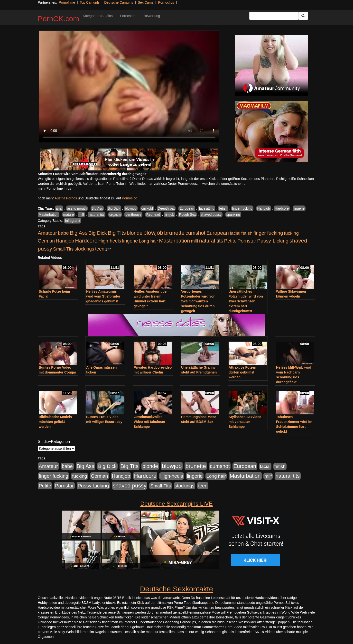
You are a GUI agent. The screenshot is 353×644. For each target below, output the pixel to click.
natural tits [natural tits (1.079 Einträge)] (211, 241)
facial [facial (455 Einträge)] (235, 233)
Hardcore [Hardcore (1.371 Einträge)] (86, 241)
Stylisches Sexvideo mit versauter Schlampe (245, 422)
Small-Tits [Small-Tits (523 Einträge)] (63, 249)
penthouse (133, 215)
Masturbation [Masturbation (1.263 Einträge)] (174, 241)
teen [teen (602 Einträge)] (100, 249)
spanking (233, 215)
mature (69, 215)
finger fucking (242, 208)
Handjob (264, 208)
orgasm (115, 215)
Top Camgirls (90, 2)
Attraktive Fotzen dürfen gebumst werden (242, 372)
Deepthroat (166, 208)
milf (81, 215)
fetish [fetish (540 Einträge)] (247, 233)
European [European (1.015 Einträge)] (218, 233)
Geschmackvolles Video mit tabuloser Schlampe (149, 422)
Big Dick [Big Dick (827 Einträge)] (98, 233)
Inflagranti (72, 221)
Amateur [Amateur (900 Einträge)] (47, 233)
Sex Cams (146, 2)
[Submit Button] (303, 16)
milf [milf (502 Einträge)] (195, 241)
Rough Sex (187, 215)
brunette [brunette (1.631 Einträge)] (174, 233)
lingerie (299, 208)
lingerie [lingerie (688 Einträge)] (130, 241)
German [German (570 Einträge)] (46, 241)
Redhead (153, 215)
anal (59, 208)
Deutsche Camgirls (119, 2)
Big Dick (114, 208)
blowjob (131, 208)
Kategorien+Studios (98, 16)
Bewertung (152, 16)
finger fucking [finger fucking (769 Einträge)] (268, 233)
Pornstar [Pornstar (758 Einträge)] (247, 241)
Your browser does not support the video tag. (129, 87)
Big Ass (97, 208)
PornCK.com (58, 19)
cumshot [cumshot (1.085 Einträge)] (195, 233)
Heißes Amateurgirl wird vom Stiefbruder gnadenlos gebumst (103, 296)
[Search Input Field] (274, 16)
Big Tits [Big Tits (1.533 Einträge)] (117, 233)
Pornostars (128, 16)
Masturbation (49, 215)
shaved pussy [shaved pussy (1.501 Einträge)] (130, 486)
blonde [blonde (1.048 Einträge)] (135, 233)
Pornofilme (67, 2)
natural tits (97, 215)
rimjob (169, 215)
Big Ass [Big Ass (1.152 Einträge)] (79, 233)
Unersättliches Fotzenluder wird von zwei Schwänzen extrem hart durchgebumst (246, 301)
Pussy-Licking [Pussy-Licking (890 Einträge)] (273, 241)
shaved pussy (211, 215)
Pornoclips (166, 2)
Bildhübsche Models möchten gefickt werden (55, 422)
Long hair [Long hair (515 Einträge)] (148, 241)
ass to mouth (77, 208)
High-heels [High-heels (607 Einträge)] (110, 241)
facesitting (207, 208)
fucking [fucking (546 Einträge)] (291, 233)
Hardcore (282, 208)
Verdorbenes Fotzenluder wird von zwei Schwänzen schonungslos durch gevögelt (198, 301)
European (187, 208)
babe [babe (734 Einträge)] (63, 233)
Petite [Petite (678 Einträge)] (230, 241)
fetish (223, 208)
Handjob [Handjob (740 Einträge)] (65, 241)
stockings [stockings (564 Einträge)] (84, 249)
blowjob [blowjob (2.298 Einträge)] (153, 233)
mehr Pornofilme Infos (54, 188)
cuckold (147, 208)
